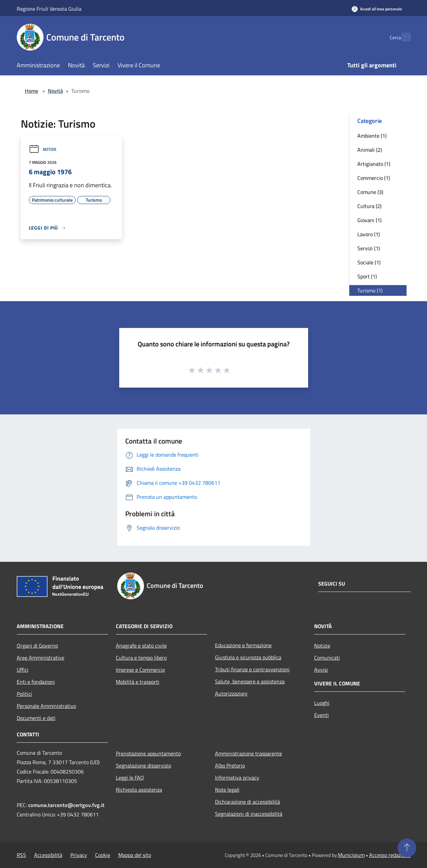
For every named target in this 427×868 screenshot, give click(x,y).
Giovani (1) (369, 220)
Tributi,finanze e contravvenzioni (252, 669)
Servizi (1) (369, 248)
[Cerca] (403, 37)
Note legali (227, 790)
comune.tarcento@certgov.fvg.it (66, 805)
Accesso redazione (390, 855)
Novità (55, 91)
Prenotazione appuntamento (148, 753)
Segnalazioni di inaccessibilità (249, 814)
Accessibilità (48, 855)
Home (31, 91)
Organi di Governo (37, 646)
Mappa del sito (135, 855)
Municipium (351, 855)
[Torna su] (407, 848)
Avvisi (321, 670)
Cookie (103, 855)
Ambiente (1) (372, 136)
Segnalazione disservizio (144, 765)
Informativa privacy (237, 778)
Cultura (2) (369, 206)
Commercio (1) (374, 178)
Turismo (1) (370, 290)
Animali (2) (370, 150)
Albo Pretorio (230, 765)
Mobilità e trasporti (138, 682)
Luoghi (322, 703)
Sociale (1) (369, 262)
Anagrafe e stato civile (141, 646)
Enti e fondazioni (36, 682)
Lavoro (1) (369, 234)
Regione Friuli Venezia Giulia (49, 9)
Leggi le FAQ (130, 778)
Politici (24, 694)
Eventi (322, 715)
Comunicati (327, 658)
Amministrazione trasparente (248, 753)
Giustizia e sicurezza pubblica (248, 657)
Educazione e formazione (243, 645)
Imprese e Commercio (140, 670)
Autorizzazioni (231, 693)
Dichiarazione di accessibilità (247, 802)
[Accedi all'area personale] (377, 9)
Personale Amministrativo (46, 706)
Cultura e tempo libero (141, 658)
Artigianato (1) (374, 164)
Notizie (43, 149)
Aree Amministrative (41, 658)
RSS (21, 855)
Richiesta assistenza (139, 790)
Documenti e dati (36, 718)
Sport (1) (367, 276)
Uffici (23, 670)
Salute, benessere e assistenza (250, 681)
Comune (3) (370, 192)
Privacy (79, 855)
